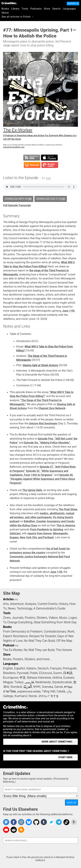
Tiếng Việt (48, 691)
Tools (25, 9)
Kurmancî (21, 696)
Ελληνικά (45, 673)
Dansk (59, 687)
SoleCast (15, 533)
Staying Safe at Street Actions (40, 365)
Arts (6, 604)
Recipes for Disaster (42, 636)
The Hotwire (64, 650)
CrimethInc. (9, 3)
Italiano (31, 668)
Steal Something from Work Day (55, 622)
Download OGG (51, 199)
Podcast (9, 645)
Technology (24, 608)
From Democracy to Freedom (23, 631)
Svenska (47, 687)
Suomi (57, 673)
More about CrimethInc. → (59, 742)
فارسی (29, 682)
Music (63, 618)
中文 (23, 678)
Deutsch (43, 668)
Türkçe (19, 682)
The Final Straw (68, 509)
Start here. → (67, 757)
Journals (18, 618)
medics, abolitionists (52, 513)
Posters (30, 618)
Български (11, 678)
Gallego (8, 696)
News (12, 608)
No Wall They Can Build (39, 641)
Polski (34, 673)
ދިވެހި (69, 691)
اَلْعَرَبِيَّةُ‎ (28, 687)
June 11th (68, 311)
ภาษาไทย (9, 691)
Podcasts (36, 9)
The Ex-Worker (13, 650)
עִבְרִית (68, 687)
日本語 (68, 673)
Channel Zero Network (52, 408)
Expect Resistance (15, 636)
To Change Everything (18, 622)
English (8, 668)
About (5, 13)
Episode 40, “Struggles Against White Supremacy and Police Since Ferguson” (42, 479)
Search (57, 9)
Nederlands (43, 682)
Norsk (33, 696)
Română (16, 687)
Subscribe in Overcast (32, 165)
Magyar (8, 682)
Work (71, 631)
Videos (53, 618)
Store (47, 9)
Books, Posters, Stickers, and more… (27, 659)
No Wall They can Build (39, 650)
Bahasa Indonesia (39, 678)
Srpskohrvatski (62, 682)
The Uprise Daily (32, 490)
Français (56, 668)
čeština (57, 678)
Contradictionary (55, 631)
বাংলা (37, 687)
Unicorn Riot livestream (43, 423)
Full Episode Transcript (17, 205)
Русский (23, 673)
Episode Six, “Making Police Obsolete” (47, 443)
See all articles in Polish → (18, 17)
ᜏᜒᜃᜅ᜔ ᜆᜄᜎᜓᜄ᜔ (48, 696)
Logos (73, 618)
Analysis (31, 604)
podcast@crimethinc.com (14, 147)
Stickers (42, 618)
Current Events (47, 604)
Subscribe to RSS (32, 158)
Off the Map (64, 641)
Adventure (17, 604)
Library (15, 9)
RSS (16, 600)
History (63, 604)
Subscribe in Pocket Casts (50, 165)
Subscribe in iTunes (49, 158)
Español (20, 668)
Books (5, 9)
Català (61, 691)
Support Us (73, 4)
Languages (69, 9)
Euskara (69, 678)
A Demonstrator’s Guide (49, 608)
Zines (7, 618)
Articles (8, 599)
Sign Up (71, 802)
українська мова (29, 691)
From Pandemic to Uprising (47, 529)
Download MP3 (18, 199)
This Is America (66, 525)
